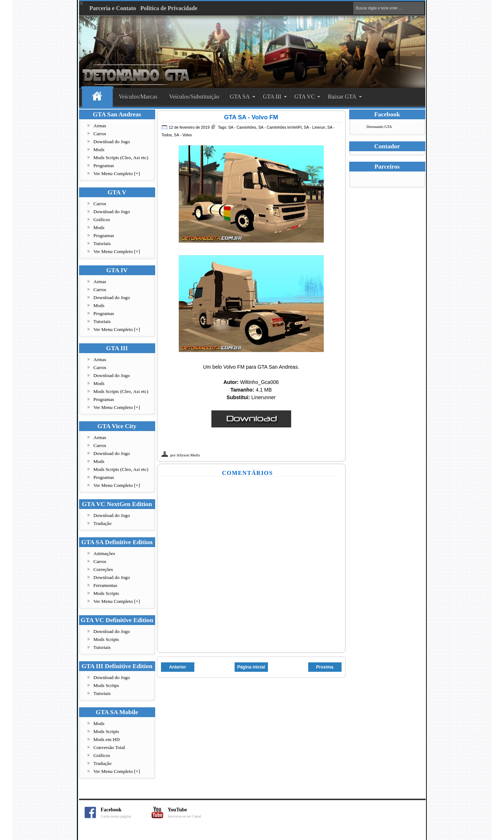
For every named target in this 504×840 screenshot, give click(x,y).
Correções (103, 569)
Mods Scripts (106, 593)
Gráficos (102, 220)
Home (97, 97)
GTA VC (305, 97)
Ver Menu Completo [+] (117, 173)
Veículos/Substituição (194, 97)
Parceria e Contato (113, 8)
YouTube (193, 813)
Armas (100, 126)
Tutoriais (102, 243)
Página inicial (251, 667)
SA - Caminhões (242, 127)
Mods (99, 150)
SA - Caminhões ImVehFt (280, 127)
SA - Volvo (183, 135)
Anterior (177, 667)
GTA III (272, 97)
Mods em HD (107, 739)
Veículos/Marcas (138, 97)
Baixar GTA (342, 97)
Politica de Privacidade (169, 8)
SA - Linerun (315, 127)
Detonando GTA (379, 127)
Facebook (126, 813)
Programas (104, 165)
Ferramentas (106, 585)
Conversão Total (109, 747)
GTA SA (240, 97)
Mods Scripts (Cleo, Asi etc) (121, 158)
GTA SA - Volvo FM (251, 117)
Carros (100, 134)
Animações (104, 553)
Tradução (103, 523)
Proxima (325, 667)
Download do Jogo (112, 142)
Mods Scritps (106, 685)
